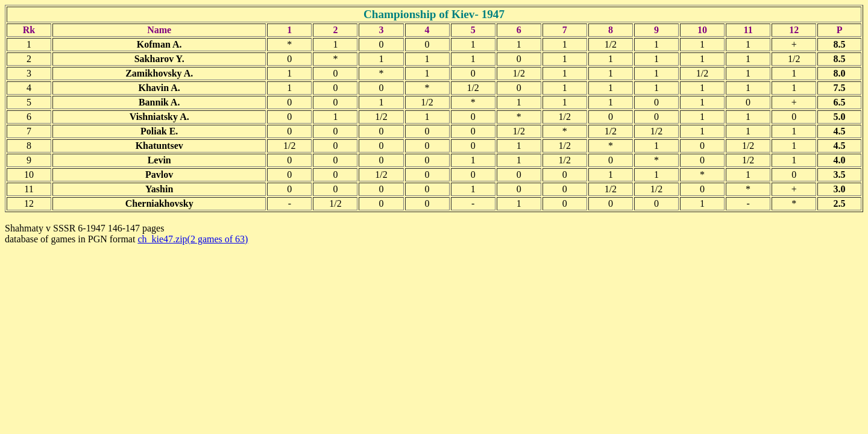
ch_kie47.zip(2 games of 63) (193, 239)
